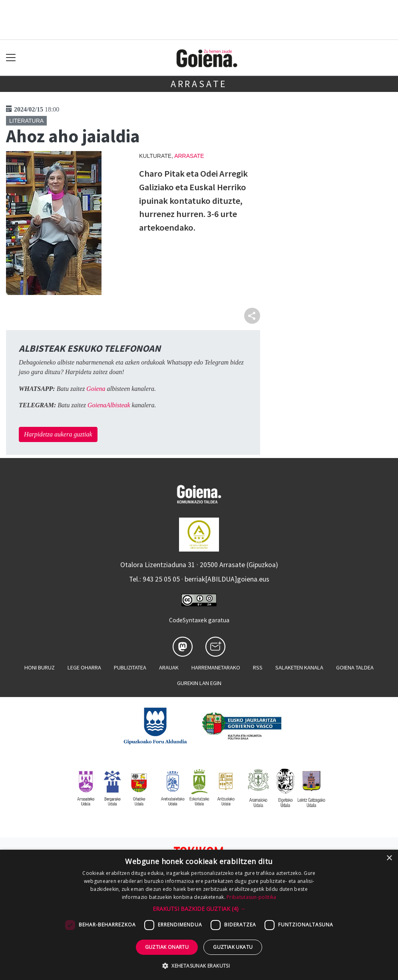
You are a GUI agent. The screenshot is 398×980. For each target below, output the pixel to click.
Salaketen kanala (299, 667)
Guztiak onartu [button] (167, 947)
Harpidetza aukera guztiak (58, 434)
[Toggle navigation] (11, 58)
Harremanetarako (216, 667)
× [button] (389, 858)
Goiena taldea (355, 667)
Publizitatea (130, 667)
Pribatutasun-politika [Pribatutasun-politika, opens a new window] (251, 897)
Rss (258, 667)
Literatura (26, 121)
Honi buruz (40, 667)
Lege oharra (84, 667)
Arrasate (199, 84)
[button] (199, 909)
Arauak (169, 667)
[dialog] (199, 915)
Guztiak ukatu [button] (233, 947)
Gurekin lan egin (199, 683)
